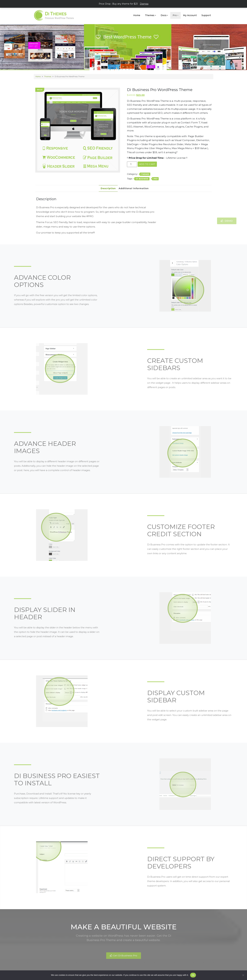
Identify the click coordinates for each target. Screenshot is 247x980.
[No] (243, 975)
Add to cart (147, 164)
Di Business (142, 179)
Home (137, 15)
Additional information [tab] (134, 188)
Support (206, 15)
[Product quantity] (132, 164)
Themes (150, 15)
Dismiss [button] (144, 4)
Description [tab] (108, 188)
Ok (193, 975)
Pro (175, 15)
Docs (164, 15)
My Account (190, 15)
